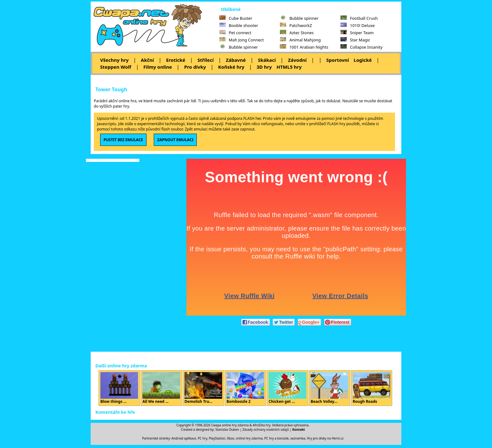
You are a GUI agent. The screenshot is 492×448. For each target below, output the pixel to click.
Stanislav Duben (227, 429)
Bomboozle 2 (245, 388)
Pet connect (235, 33)
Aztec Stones (297, 33)
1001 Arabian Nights (304, 47)
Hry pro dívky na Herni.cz (325, 438)
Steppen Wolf (116, 67)
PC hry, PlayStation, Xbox (216, 438)
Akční (147, 60)
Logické (363, 60)
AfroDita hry (262, 425)
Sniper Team (357, 33)
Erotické (176, 60)
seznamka (298, 438)
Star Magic (355, 40)
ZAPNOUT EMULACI (175, 140)
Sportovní (338, 60)
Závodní (297, 60)
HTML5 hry (289, 67)
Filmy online (158, 67)
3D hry (264, 67)
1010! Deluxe (358, 25)
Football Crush (359, 18)
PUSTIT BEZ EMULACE (123, 140)
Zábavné (236, 60)
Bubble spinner (239, 47)
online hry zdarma (249, 438)
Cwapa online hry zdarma (230, 425)
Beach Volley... (329, 388)
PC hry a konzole (276, 438)
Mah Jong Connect (242, 40)
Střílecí (206, 60)
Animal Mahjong (300, 40)
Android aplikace (184, 438)
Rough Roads (372, 388)
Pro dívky (195, 67)
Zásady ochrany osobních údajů (266, 429)
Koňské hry (231, 67)
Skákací (267, 60)
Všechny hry (114, 60)
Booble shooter (239, 25)
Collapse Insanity (361, 47)
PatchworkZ (296, 25)
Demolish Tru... (203, 388)
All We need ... (161, 388)
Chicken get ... (287, 388)
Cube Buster (236, 18)
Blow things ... (119, 388)
